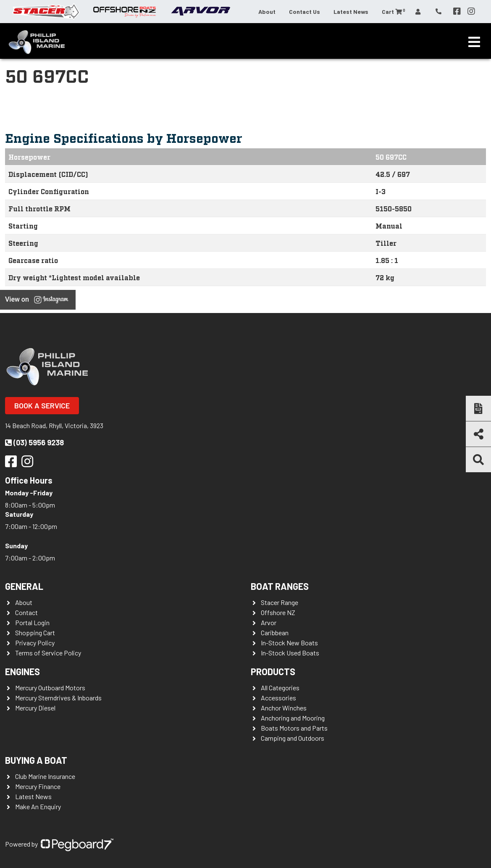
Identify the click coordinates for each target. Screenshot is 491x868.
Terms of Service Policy (48, 653)
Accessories (278, 698)
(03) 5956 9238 (34, 442)
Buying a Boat (36, 760)
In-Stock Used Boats (290, 653)
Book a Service (42, 405)
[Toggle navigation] (474, 42)
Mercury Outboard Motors (50, 688)
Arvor (269, 622)
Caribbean (275, 633)
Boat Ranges (280, 586)
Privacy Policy (35, 643)
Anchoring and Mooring (293, 718)
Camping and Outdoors (293, 738)
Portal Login (32, 622)
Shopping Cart (35, 633)
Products (273, 671)
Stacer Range (280, 602)
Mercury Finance (38, 786)
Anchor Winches (284, 708)
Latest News (351, 12)
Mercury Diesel (35, 708)
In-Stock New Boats (289, 643)
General (24, 586)
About (267, 12)
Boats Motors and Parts (294, 728)
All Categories (280, 688)
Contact (26, 612)
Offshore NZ (278, 612)
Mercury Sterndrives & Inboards (58, 698)
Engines (22, 671)
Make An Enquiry (38, 806)
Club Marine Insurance (45, 776)
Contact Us (305, 12)
